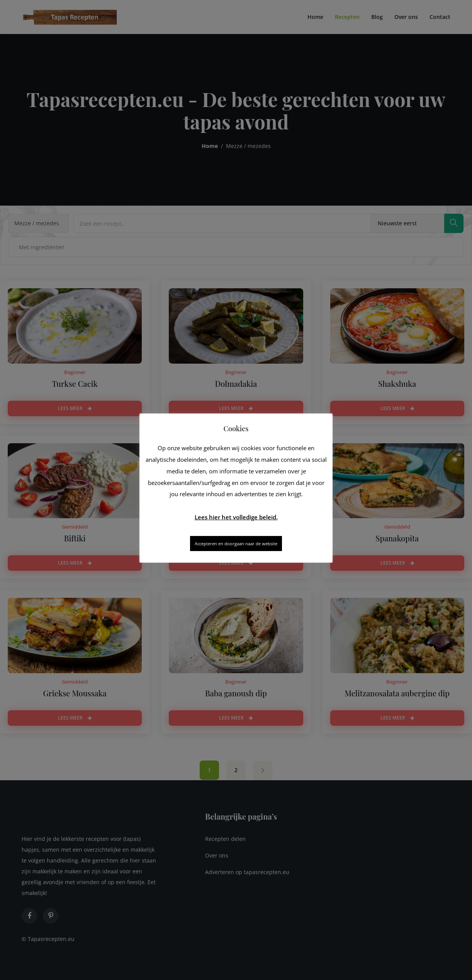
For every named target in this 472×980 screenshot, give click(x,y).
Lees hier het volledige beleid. (236, 517)
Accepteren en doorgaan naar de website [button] (236, 544)
